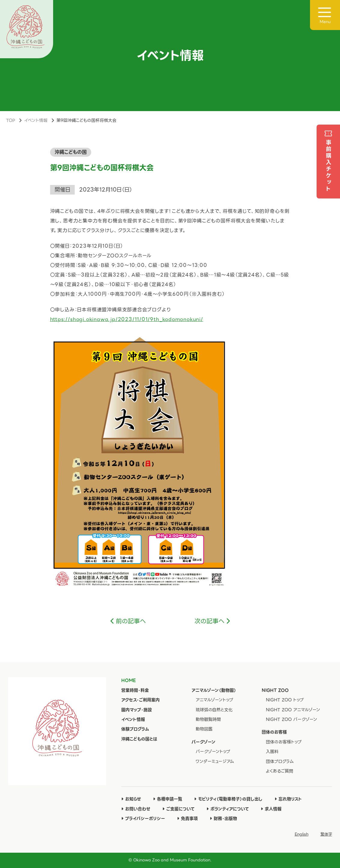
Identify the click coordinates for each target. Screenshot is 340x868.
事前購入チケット (328, 166)
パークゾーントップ (213, 752)
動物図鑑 (204, 729)
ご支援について (178, 809)
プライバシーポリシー (143, 818)
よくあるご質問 (280, 771)
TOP (11, 120)
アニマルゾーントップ (214, 700)
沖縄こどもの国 (71, 152)
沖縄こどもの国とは (139, 739)
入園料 (272, 752)
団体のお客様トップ (284, 742)
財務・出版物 (223, 818)
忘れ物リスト (288, 799)
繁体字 (326, 834)
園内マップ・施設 (137, 710)
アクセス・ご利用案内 (140, 700)
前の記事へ (131, 621)
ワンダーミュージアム (215, 761)
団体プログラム (280, 761)
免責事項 (187, 818)
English (302, 834)
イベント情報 (36, 120)
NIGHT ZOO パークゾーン (292, 719)
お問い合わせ (136, 809)
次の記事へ (209, 621)
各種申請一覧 (168, 799)
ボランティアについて (228, 809)
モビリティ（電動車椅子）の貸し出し (228, 799)
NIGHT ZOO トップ (285, 700)
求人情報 (271, 809)
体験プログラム (135, 729)
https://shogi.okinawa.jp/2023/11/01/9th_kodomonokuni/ (127, 319)
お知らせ (131, 799)
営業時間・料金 (135, 690)
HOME (128, 680)
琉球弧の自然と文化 (214, 710)
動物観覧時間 (208, 719)
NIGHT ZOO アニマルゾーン (293, 710)
